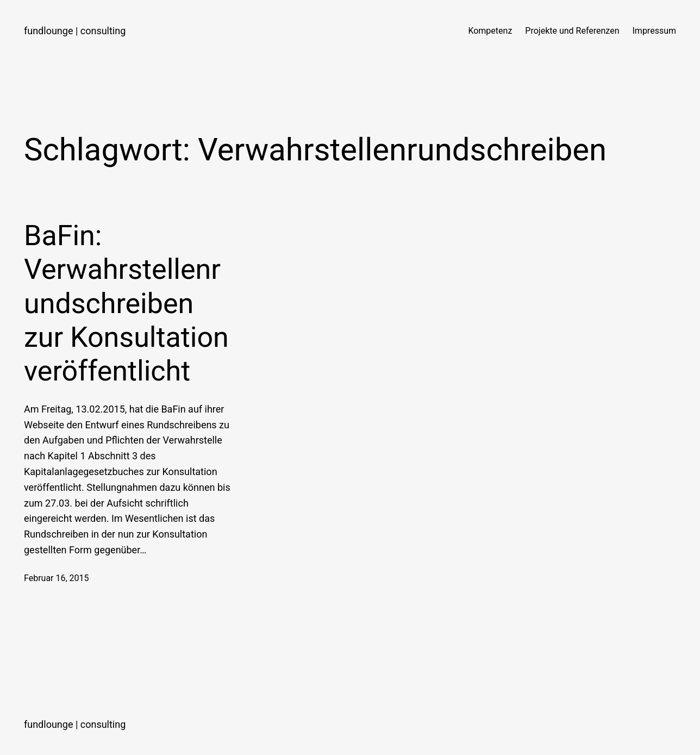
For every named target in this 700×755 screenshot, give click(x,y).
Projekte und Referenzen (572, 31)
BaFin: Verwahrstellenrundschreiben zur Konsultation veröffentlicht (126, 304)
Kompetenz (490, 31)
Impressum (655, 31)
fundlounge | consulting (75, 31)
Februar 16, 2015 (57, 578)
